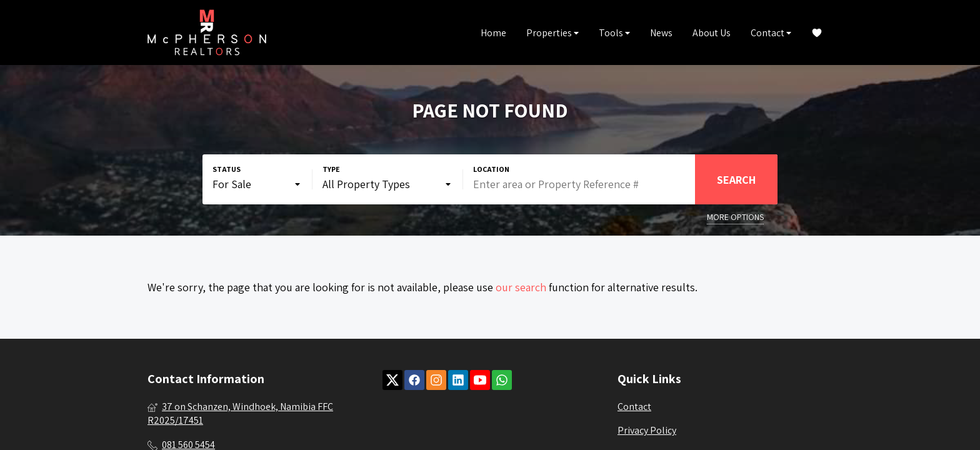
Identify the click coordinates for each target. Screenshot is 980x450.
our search (521, 287)
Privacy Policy (647, 430)
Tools (614, 33)
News (661, 33)
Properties (552, 33)
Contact (771, 33)
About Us (712, 33)
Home (493, 33)
